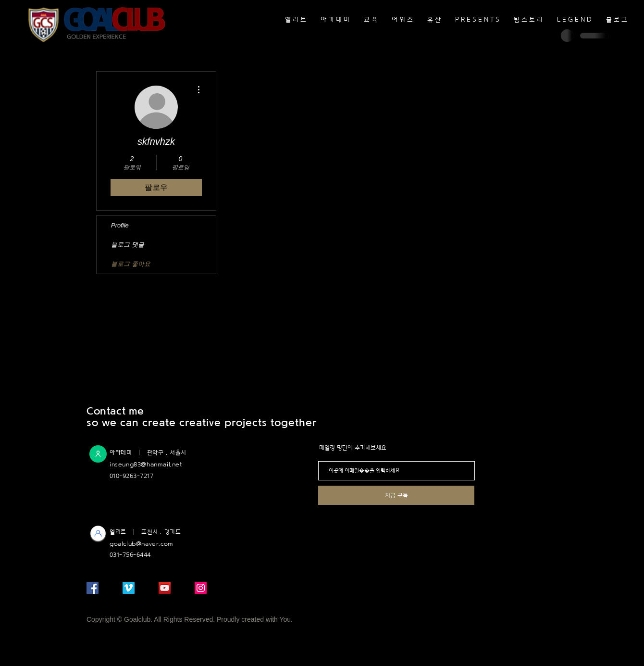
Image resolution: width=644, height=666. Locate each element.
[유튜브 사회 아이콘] (165, 588)
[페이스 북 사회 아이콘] (93, 588)
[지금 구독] (396, 495)
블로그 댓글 (128, 245)
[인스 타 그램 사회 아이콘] (201, 588)
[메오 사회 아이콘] (129, 588)
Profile (120, 225)
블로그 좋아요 (131, 264)
